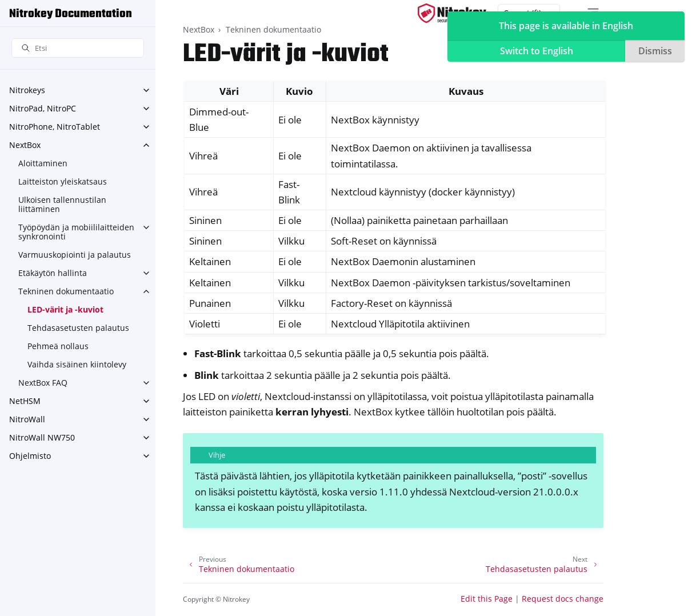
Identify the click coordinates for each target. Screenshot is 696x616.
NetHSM (25, 401)
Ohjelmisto (30, 456)
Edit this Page (487, 599)
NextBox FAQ (43, 383)
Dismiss (655, 51)
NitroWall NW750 (42, 437)
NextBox (25, 145)
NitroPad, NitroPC (43, 108)
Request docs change (563, 599)
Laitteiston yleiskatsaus (63, 181)
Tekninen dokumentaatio (66, 291)
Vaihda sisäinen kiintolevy (77, 364)
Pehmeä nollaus (58, 346)
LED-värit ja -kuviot (65, 309)
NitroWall (27, 419)
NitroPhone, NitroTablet (55, 127)
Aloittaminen (43, 163)
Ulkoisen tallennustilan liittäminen (62, 204)
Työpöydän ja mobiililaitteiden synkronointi (76, 232)
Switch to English (537, 51)
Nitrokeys (27, 90)
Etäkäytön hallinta (53, 273)
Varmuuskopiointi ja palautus (75, 255)
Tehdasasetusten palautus (78, 328)
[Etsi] (78, 48)
